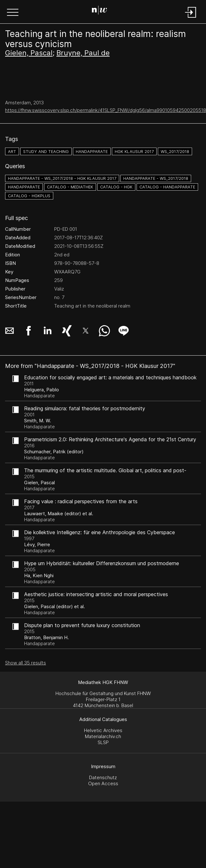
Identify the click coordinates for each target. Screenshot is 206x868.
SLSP (103, 742)
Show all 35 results (26, 663)
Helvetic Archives (103, 730)
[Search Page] (102, 11)
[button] (13, 13)
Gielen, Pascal (29, 53)
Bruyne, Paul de (83, 53)
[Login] (191, 18)
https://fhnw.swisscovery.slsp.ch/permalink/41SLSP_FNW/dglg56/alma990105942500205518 (106, 110)
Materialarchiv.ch (103, 736)
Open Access (103, 783)
